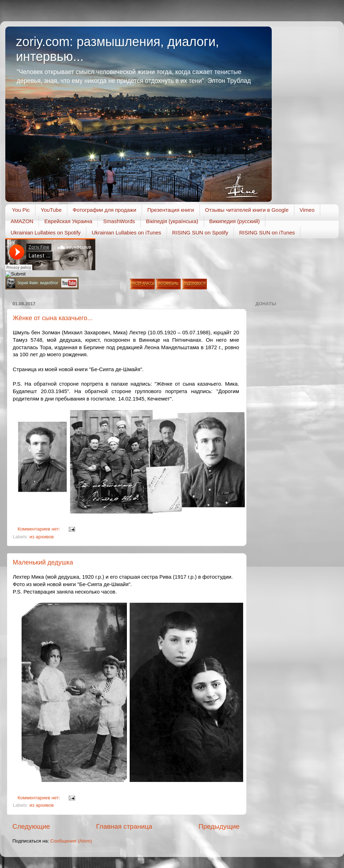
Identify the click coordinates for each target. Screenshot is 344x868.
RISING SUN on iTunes (267, 232)
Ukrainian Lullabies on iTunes (126, 232)
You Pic (21, 210)
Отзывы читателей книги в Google (247, 210)
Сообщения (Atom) (71, 841)
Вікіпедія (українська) (172, 221)
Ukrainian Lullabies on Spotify (46, 232)
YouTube (51, 210)
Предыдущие (219, 826)
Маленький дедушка (43, 562)
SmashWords (119, 221)
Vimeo (307, 210)
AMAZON (22, 221)
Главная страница (124, 826)
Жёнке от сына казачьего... (53, 318)
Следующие (31, 826)
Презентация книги (171, 210)
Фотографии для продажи (105, 210)
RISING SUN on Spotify (200, 232)
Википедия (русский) (235, 221)
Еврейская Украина (68, 221)
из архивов (41, 537)
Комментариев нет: (40, 529)
